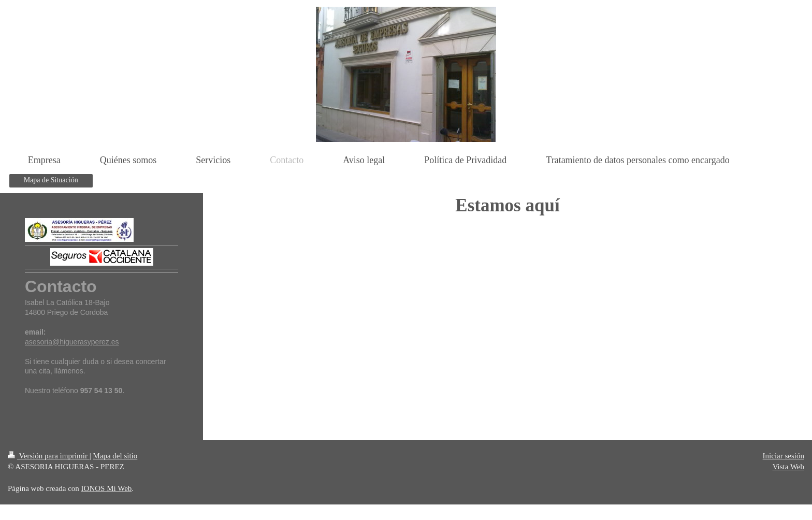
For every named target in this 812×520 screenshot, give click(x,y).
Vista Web (788, 467)
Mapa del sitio (115, 456)
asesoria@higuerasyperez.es (72, 342)
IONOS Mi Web (107, 488)
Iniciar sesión (784, 456)
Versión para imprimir (49, 456)
